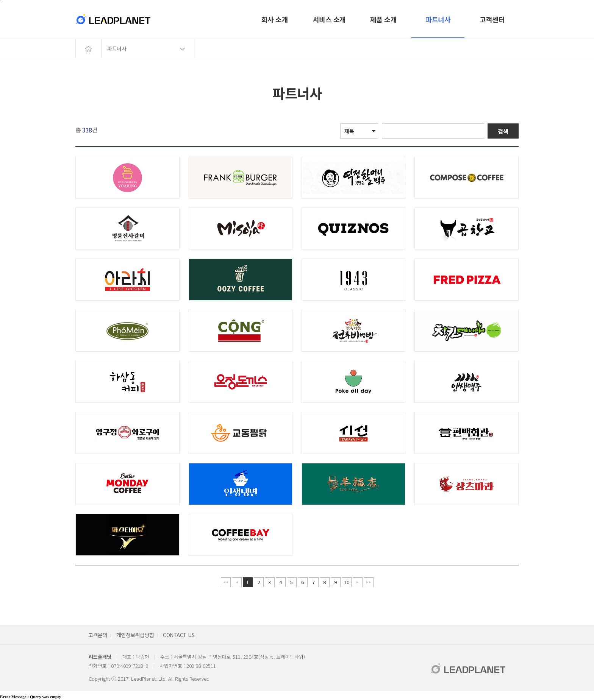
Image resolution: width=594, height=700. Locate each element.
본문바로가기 (0, 0)
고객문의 (98, 635)
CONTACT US (179, 635)
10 (346, 582)
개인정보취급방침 (135, 635)
